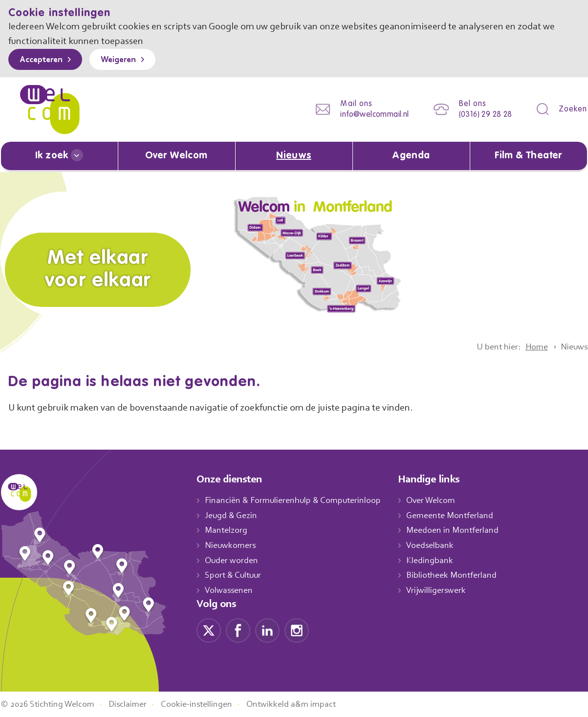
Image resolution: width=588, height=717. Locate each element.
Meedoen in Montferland (463, 530)
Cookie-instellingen (208, 704)
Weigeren (125, 60)
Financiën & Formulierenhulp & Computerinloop (297, 500)
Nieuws (294, 156)
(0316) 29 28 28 (482, 115)
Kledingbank (440, 560)
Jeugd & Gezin (234, 515)
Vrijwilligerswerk (446, 590)
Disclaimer (135, 704)
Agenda (411, 156)
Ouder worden (233, 560)
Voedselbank (441, 545)
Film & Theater (529, 156)
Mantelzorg (227, 530)
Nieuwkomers (231, 545)
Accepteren (44, 60)
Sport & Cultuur (235, 575)
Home (532, 347)
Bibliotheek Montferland (461, 575)
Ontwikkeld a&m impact (305, 704)
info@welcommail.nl (367, 115)
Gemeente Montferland (460, 515)
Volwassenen (231, 590)
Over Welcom (176, 156)
